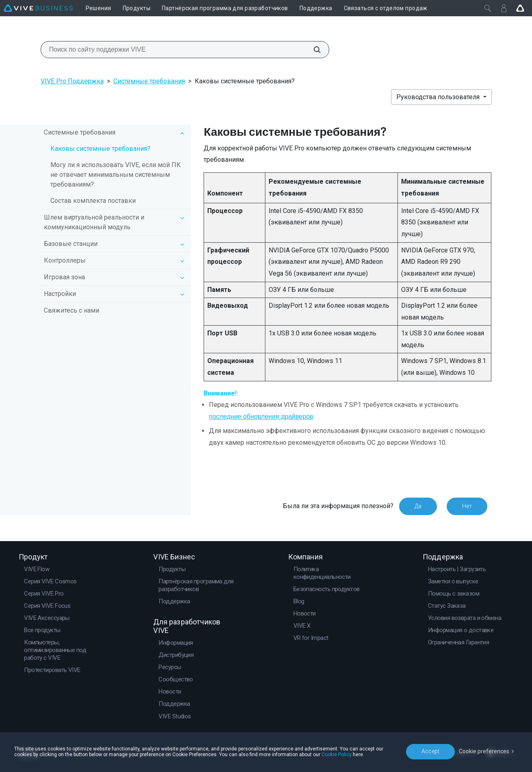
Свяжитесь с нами (72, 310)
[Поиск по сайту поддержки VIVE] (313, 50)
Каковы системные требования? (100, 149)
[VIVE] (38, 8)
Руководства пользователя (439, 97)
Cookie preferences (484, 751)
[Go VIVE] (520, 8)
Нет (467, 506)
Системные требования (149, 81)
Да (418, 506)
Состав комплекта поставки (93, 201)
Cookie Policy (337, 755)
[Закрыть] (488, 8)
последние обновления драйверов (261, 416)
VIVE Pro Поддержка (72, 81)
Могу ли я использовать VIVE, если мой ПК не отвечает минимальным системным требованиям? (116, 175)
